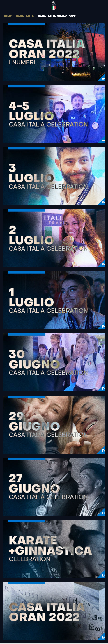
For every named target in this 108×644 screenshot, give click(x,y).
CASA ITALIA (25, 16)
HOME (7, 16)
